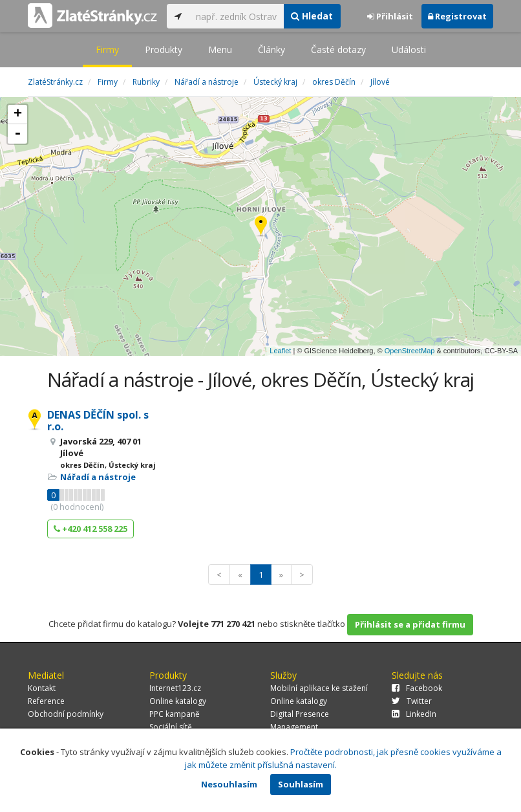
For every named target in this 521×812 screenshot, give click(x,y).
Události (409, 49)
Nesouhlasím (229, 784)
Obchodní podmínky (66, 714)
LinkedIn (414, 714)
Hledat (312, 16)
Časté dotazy (338, 49)
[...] (236, 16)
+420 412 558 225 (90, 529)
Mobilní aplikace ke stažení (319, 688)
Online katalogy (178, 701)
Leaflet (280, 351)
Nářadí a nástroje (98, 477)
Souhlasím (301, 784)
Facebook (417, 688)
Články (271, 49)
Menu (220, 49)
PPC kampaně (175, 714)
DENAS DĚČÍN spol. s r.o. (98, 421)
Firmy (107, 49)
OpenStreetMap (410, 351)
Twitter (412, 701)
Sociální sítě (171, 727)
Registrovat (457, 16)
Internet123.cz (175, 688)
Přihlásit (390, 16)
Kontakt (42, 688)
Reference (46, 701)
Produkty (164, 49)
